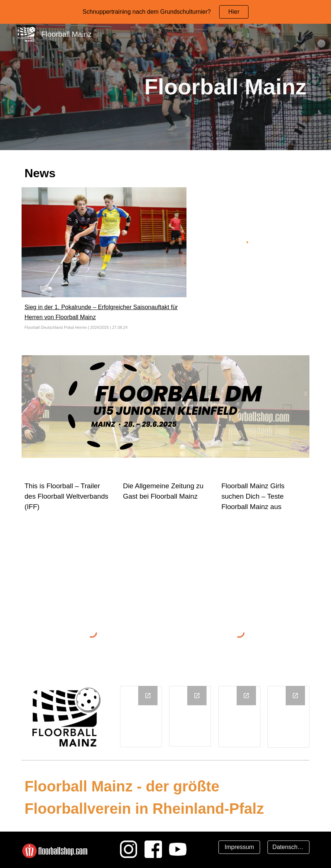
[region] (165, 12)
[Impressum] (239, 847)
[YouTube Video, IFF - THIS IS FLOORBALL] (67, 548)
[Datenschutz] (288, 847)
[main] (178, 87)
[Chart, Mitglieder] (141, 716)
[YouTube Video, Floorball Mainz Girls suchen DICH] (264, 548)
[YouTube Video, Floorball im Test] (165, 538)
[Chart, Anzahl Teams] (239, 717)
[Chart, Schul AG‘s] (288, 717)
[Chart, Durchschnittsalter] (190, 716)
